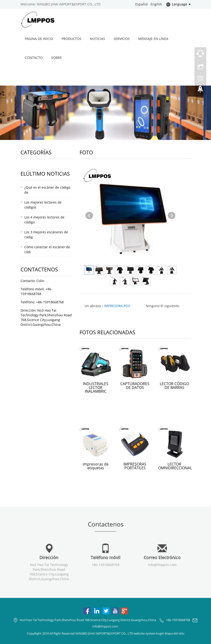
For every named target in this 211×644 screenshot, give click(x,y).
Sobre (57, 58)
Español (141, 4)
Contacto (34, 58)
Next (172, 216)
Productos (72, 39)
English (156, 4)
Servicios (122, 39)
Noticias (97, 39)
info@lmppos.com (162, 565)
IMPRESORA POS (117, 306)
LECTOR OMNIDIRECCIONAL (175, 466)
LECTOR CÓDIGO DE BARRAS (174, 386)
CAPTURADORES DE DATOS (135, 386)
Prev (89, 216)
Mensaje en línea (153, 39)
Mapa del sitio (175, 633)
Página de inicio (39, 39)
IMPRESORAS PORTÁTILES (135, 466)
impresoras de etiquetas (96, 466)
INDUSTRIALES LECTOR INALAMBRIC (96, 387)
